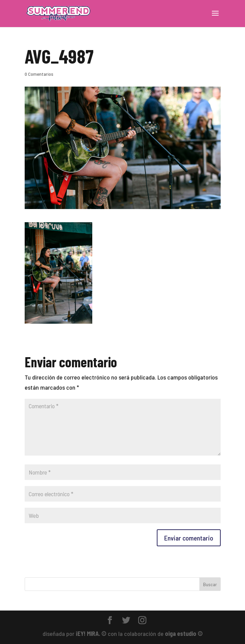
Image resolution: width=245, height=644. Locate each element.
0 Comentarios (39, 74)
